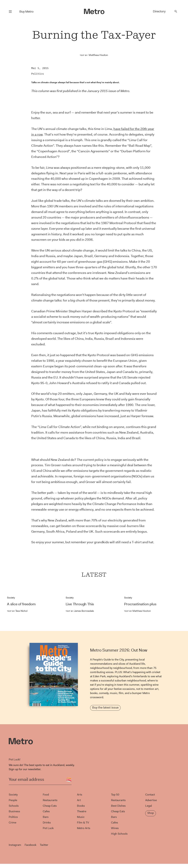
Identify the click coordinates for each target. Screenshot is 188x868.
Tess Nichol (17, 611)
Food (46, 795)
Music (81, 817)
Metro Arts (84, 828)
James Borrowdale (80, 611)
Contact (150, 795)
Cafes (46, 811)
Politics (38, 74)
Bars (46, 817)
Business (14, 811)
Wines (115, 828)
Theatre (82, 811)
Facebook (30, 845)
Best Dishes (118, 806)
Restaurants (50, 800)
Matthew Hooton (98, 55)
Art (79, 800)
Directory (159, 11)
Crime (12, 822)
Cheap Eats (50, 806)
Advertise (151, 800)
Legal (149, 806)
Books (81, 806)
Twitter (44, 845)
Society (11, 598)
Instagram (15, 845)
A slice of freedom (21, 604)
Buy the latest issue (105, 707)
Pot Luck (48, 828)
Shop (151, 813)
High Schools (119, 834)
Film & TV (83, 822)
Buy (26, 12)
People (13, 800)
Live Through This (80, 604)
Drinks (47, 822)
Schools (14, 806)
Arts (80, 795)
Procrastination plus (140, 604)
